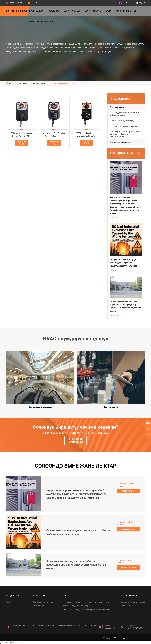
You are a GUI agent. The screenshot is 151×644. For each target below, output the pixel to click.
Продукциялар (37, 11)
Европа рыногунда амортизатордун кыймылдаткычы (86, 602)
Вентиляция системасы (43, 602)
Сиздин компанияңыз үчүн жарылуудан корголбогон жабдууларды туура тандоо (124, 263)
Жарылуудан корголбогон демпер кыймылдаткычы (125, 114)
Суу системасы (39, 606)
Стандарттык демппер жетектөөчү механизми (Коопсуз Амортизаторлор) (125, 134)
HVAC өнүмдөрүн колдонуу (76, 339)
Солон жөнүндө (72, 11)
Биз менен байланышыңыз (43, 21)
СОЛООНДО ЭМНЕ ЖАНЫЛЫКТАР (75, 466)
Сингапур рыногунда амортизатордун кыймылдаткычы (87, 610)
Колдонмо (54, 11)
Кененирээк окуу (22, 143)
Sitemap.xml (126, 606)
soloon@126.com (38, 3)
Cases (109, 11)
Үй (10, 83)
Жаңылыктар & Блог (126, 11)
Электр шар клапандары (121, 142)
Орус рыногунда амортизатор (75, 606)
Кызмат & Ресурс (93, 11)
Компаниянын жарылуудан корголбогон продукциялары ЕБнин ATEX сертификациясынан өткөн (76, 565)
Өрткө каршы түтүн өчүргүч (123, 121)
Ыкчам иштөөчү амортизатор (62, 83)
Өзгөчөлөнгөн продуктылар (133, 602)
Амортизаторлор (38, 83)
